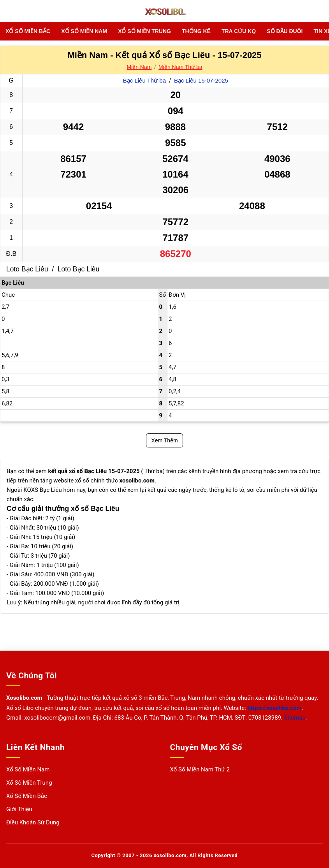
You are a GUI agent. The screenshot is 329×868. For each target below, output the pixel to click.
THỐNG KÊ (196, 31)
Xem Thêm (164, 440)
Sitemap (295, 718)
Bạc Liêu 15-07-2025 (201, 80)
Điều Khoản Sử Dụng (33, 822)
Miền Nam (139, 67)
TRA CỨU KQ (239, 31)
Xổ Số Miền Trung (144, 31)
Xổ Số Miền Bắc (28, 31)
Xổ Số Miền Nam (84, 31)
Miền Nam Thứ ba (180, 67)
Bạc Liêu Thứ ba (145, 80)
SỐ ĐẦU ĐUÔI (285, 31)
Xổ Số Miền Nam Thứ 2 (200, 769)
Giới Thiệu (19, 809)
